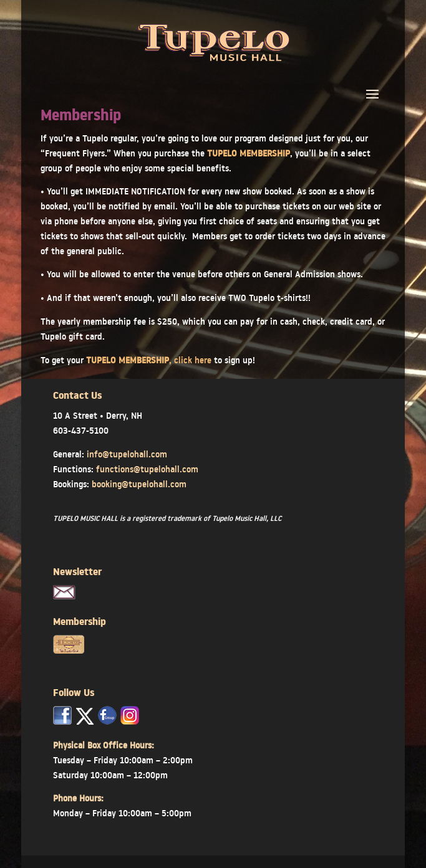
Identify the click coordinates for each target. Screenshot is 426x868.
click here (193, 360)
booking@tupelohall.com (139, 484)
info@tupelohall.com (127, 454)
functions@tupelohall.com (147, 469)
